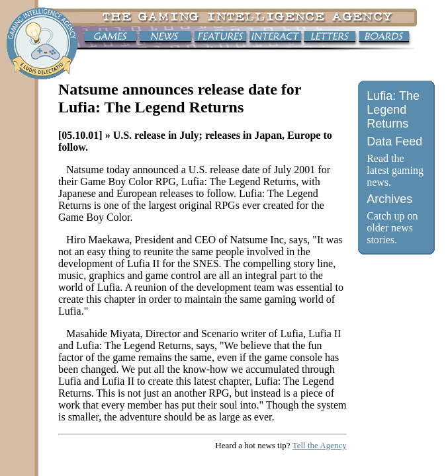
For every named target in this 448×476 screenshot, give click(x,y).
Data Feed (394, 141)
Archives (389, 199)
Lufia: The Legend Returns (393, 110)
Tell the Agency (320, 445)
